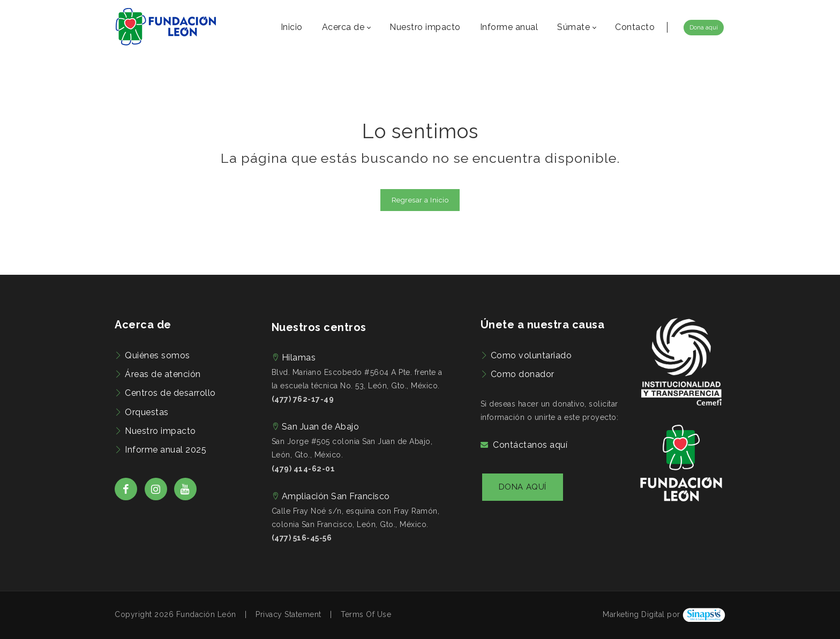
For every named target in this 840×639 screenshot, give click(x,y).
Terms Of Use (366, 614)
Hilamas (299, 358)
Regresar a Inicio (420, 200)
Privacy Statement (288, 614)
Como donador (523, 374)
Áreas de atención (163, 374)
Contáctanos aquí (530, 445)
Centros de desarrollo (170, 393)
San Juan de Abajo (321, 427)
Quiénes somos (157, 355)
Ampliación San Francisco (336, 496)
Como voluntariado (531, 355)
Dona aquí (704, 28)
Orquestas (147, 412)
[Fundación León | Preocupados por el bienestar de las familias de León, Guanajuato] (166, 27)
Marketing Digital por (642, 614)
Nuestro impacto (160, 431)
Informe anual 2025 (166, 450)
